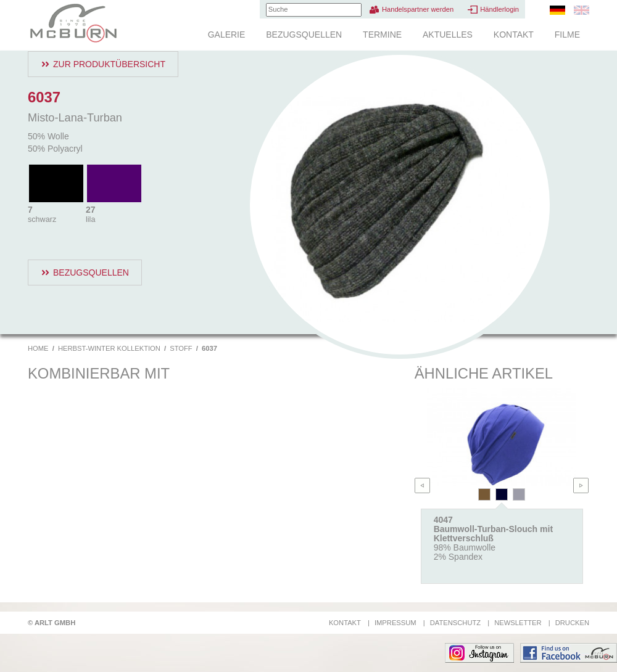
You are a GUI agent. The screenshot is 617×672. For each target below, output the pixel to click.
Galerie (227, 35)
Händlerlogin (499, 9)
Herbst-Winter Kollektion (109, 348)
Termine (382, 35)
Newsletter (518, 623)
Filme (567, 35)
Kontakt (514, 35)
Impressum (395, 623)
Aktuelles (448, 35)
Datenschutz (455, 623)
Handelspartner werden (418, 9)
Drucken (572, 623)
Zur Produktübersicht (109, 64)
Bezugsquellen (304, 35)
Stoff (181, 348)
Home (38, 348)
